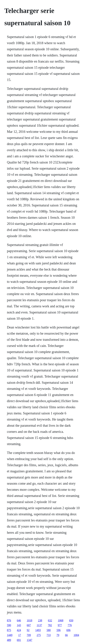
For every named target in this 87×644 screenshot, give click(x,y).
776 (70, 625)
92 (28, 630)
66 (66, 635)
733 (49, 635)
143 (19, 625)
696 (68, 630)
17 (19, 635)
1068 (61, 620)
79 (58, 635)
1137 (39, 625)
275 (39, 635)
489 (9, 640)
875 (9, 630)
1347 (29, 640)
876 (9, 620)
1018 (29, 620)
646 (19, 620)
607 (29, 625)
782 (50, 625)
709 (29, 635)
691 (19, 640)
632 (50, 620)
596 (58, 630)
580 (49, 630)
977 (60, 625)
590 (9, 625)
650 (71, 620)
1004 (76, 635)
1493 (38, 630)
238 (40, 620)
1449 (10, 635)
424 (19, 630)
